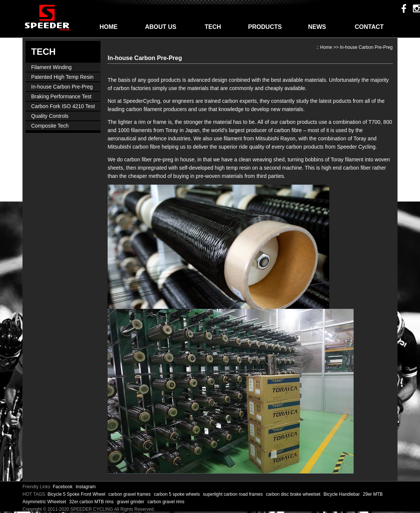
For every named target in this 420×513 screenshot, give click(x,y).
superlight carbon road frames (233, 494)
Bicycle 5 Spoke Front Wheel (77, 494)
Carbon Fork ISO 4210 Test (63, 106)
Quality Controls (50, 116)
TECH (213, 27)
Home (326, 47)
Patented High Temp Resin (62, 77)
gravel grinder (131, 502)
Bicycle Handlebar (342, 494)
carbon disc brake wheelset (294, 494)
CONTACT (369, 27)
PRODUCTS (265, 27)
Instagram (86, 487)
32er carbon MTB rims (92, 502)
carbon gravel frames (130, 494)
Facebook (63, 487)
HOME (109, 27)
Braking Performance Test (61, 96)
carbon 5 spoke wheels (177, 494)
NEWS (317, 27)
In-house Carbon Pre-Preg (62, 87)
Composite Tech (50, 126)
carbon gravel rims (166, 502)
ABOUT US (161, 27)
